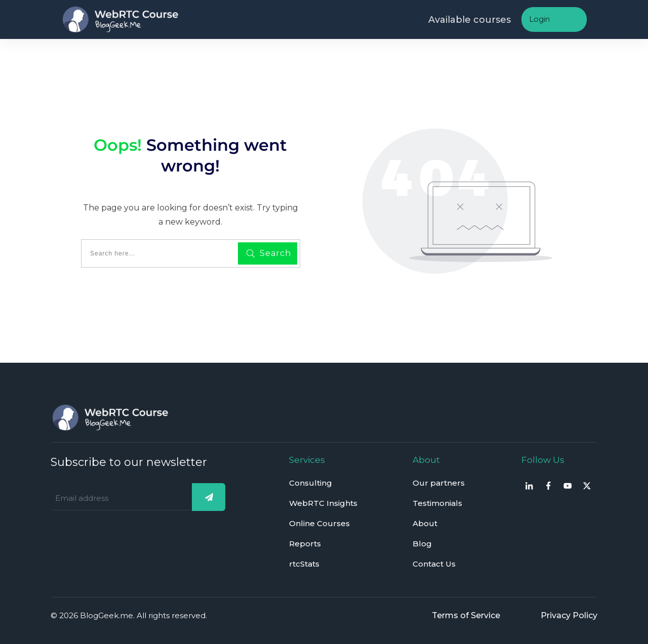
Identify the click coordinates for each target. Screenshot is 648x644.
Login (539, 19)
